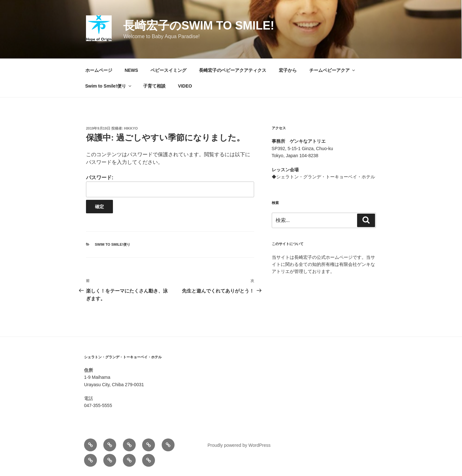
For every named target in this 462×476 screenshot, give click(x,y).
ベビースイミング (168, 70)
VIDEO (185, 86)
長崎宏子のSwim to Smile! (199, 25)
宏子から (288, 70)
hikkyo (131, 128)
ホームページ (99, 70)
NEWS (131, 70)
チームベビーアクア (333, 70)
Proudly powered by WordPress (239, 445)
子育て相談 (154, 86)
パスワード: (170, 186)
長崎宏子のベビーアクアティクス (233, 70)
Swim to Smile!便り (109, 86)
